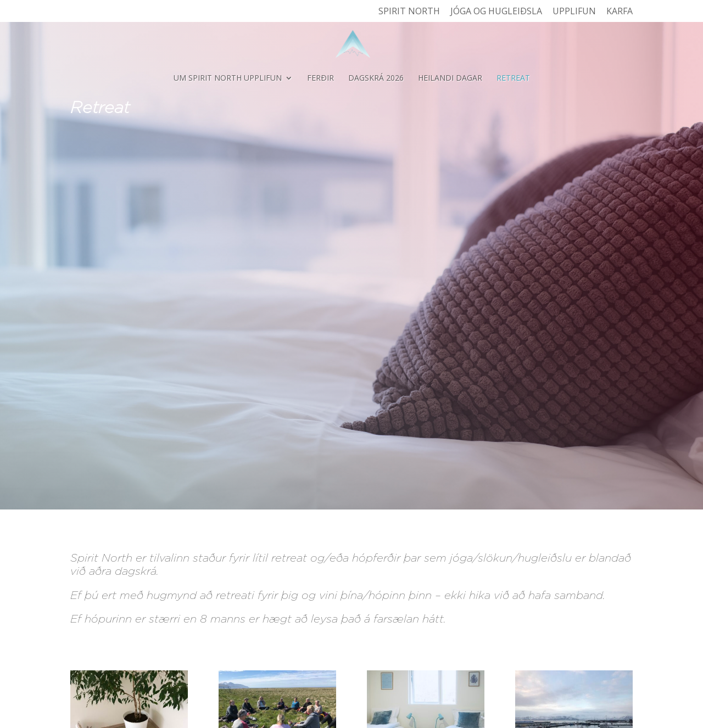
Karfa (620, 12)
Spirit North (409, 12)
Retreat (513, 79)
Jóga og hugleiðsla (496, 12)
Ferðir (320, 79)
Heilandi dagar (450, 79)
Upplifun (574, 12)
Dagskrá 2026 (376, 79)
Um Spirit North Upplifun (228, 79)
